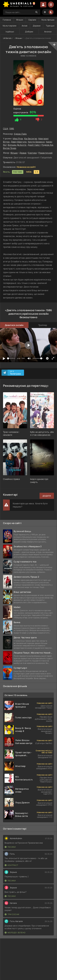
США (6, 128)
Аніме (25, 26)
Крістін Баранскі (36, 142)
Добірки (29, 32)
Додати (47, 496)
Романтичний (45, 153)
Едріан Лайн (20, 134)
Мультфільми (48, 20)
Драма (23, 153)
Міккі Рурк (18, 139)
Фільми (20, 20)
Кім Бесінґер (31, 139)
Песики (10, 847)
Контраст (11, 865)
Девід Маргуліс (19, 142)
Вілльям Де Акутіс (17, 145)
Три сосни (12, 914)
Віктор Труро (10, 148)
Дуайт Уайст (34, 145)
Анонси (48, 32)
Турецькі (50, 26)
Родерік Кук (47, 145)
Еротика (32, 153)
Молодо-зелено (15, 933)
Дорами (37, 26)
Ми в (15, 373)
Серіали (32, 20)
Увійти (43, 5)
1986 (12, 128)
